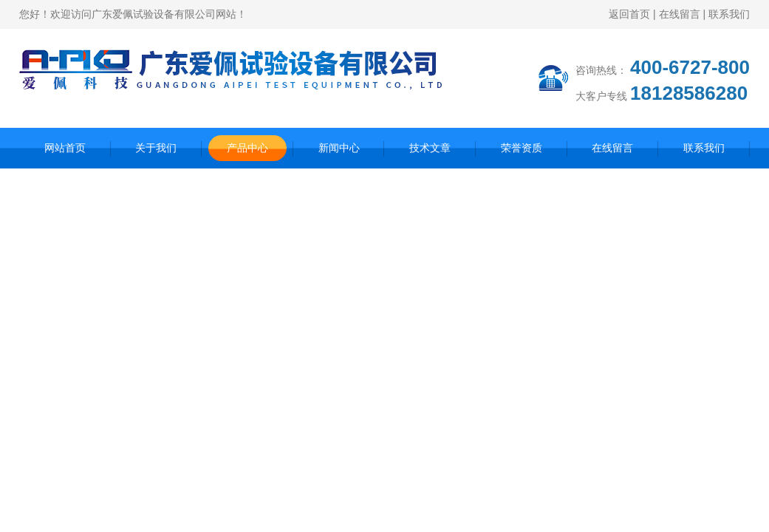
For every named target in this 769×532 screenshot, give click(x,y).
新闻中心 (339, 148)
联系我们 (729, 14)
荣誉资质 (522, 148)
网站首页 (65, 148)
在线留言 (680, 14)
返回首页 (629, 14)
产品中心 (247, 148)
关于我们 (156, 148)
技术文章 (430, 148)
